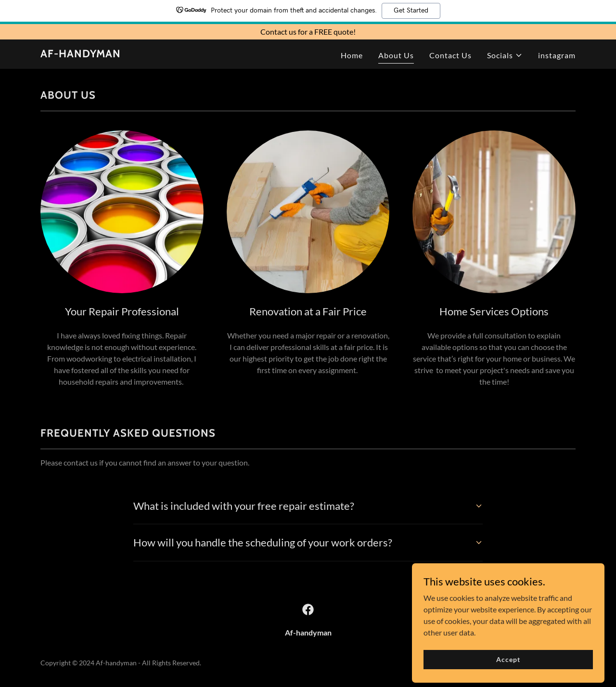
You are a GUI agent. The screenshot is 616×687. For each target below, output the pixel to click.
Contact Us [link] (450, 55)
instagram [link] (557, 55)
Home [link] (352, 55)
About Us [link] (396, 55)
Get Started (411, 11)
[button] (505, 55)
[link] (81, 54)
